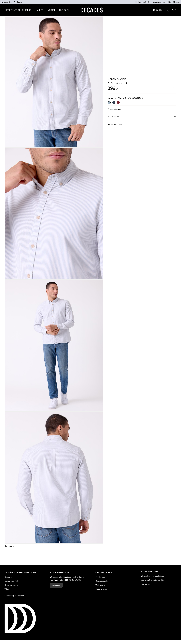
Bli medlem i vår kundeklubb (152, 576)
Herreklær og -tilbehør (18, 10)
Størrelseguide (101, 581)
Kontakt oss (56, 585)
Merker (52, 10)
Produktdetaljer (142, 109)
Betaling (8, 577)
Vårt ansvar (100, 585)
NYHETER (40, 10)
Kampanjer (146, 584)
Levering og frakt (12, 581)
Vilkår (7, 589)
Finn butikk (18, 2)
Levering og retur (142, 124)
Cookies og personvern (14, 596)
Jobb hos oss (101, 589)
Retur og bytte (11, 585)
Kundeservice (6, 2)
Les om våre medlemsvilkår (153, 580)
